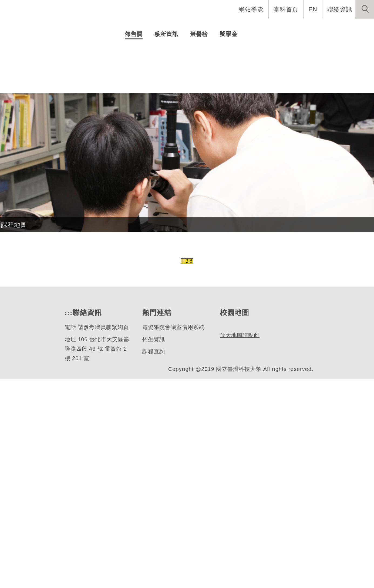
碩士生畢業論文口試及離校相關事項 (178, 191)
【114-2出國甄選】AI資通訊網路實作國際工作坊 (196, 215)
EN (313, 9)
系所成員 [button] (204, 27)
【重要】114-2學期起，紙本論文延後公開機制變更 (200, 203)
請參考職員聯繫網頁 (103, 536)
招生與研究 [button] (242, 27)
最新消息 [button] (356, 27)
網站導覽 (252, 9)
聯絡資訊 (340, 9)
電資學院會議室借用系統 (173, 536)
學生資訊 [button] (280, 27)
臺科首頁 (287, 9)
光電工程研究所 (54, 119)
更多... (187, 243)
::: (68, 522)
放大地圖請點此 (239, 568)
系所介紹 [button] (169, 27)
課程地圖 (14, 433)
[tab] (190, 141)
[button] (365, 9)
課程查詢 (153, 560)
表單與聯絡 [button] (318, 27)
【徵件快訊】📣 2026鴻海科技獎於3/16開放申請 (198, 227)
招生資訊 (153, 548)
